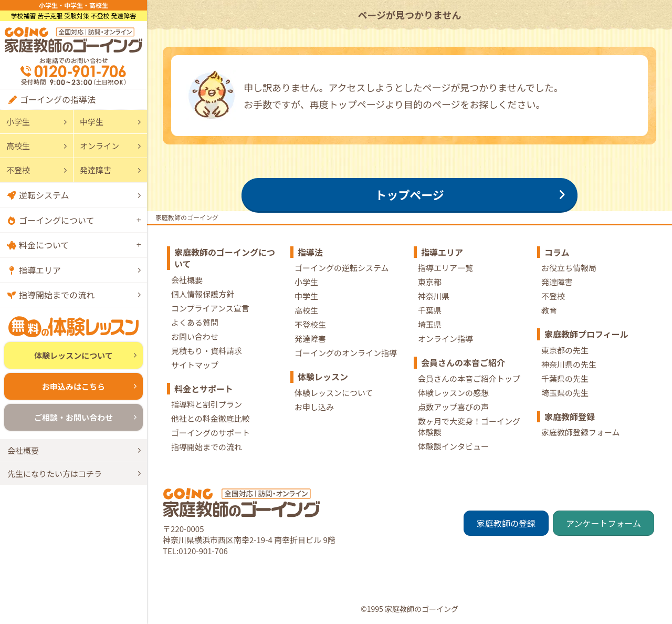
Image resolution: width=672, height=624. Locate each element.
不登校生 (310, 324)
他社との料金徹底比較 (211, 418)
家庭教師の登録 (506, 523)
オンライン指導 (445, 339)
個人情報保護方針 (203, 294)
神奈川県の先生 (569, 364)
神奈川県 (434, 296)
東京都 (430, 282)
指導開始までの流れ (57, 295)
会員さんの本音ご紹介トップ (469, 378)
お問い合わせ (195, 336)
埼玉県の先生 (565, 393)
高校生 (18, 146)
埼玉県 (430, 324)
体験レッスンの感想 (453, 393)
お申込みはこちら (73, 386)
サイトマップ (195, 365)
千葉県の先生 (565, 378)
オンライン (99, 146)
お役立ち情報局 (569, 268)
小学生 (18, 122)
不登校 (18, 170)
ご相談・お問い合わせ (73, 417)
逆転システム (44, 195)
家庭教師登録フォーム (581, 432)
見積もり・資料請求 (207, 351)
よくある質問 (195, 322)
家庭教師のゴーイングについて (225, 258)
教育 (549, 310)
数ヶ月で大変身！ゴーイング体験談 (469, 427)
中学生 (92, 122)
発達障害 (96, 170)
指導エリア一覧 (445, 268)
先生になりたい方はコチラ (55, 474)
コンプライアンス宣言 (210, 308)
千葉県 (430, 310)
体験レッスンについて (73, 355)
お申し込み (314, 407)
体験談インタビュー (453, 446)
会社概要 (23, 450)
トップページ (409, 194)
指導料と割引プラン (207, 404)
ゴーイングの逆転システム (342, 268)
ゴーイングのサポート (211, 433)
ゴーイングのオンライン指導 (346, 353)
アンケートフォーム (603, 523)
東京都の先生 (565, 350)
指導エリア (40, 270)
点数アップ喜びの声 (453, 407)
